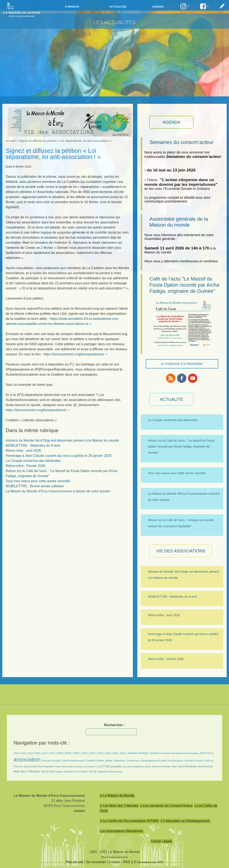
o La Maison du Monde (117, 796)
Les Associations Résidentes (121, 831)
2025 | (116, 753)
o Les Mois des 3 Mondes (119, 806)
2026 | (123, 753)
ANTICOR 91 (207, 753)
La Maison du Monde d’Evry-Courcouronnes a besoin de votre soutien (58, 491)
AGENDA (171, 122)
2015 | (39, 753)
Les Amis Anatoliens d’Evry (137, 767)
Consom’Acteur (95, 761)
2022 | (93, 753)
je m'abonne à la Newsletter (182, 364)
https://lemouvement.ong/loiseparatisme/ (74, 354)
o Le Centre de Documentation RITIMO (129, 821)
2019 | (69, 753)
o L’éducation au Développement (185, 821)
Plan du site (75, 862)
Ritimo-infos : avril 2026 (23, 451)
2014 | (31, 753)
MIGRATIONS (205, 767)
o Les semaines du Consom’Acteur (166, 806)
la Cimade (89, 767)
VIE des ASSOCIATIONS (181, 551)
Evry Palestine (46, 767)
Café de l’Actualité (51, 761)
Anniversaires (192, 753)
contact (79, 811)
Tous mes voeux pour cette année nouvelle (38, 481)
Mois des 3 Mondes (27, 771)
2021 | (85, 753)
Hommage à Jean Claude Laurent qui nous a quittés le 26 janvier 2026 (59, 456)
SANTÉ (92, 772)
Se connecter (96, 862)
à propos (72, 7)
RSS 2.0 (129, 862)
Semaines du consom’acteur (181, 142)
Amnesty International (172, 753)
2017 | (53, 753)
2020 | (77, 753)
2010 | (17, 753)
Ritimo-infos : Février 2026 (26, 466)
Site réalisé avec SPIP (150, 862)
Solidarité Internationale (110, 772)
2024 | (108, 753)
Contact (115, 862)
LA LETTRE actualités (109, 766)
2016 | (46, 753)
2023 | (101, 753)
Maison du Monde (162, 767)
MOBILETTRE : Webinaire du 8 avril (33, 446)
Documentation (175, 761)
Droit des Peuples (194, 761)
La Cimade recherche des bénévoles (33, 461)
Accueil (11, 141)
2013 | (24, 753)
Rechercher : (114, 725)
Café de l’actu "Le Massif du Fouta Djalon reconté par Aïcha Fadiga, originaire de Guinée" (184, 285)
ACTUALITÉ (172, 399)
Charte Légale (162, 841)
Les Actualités (115, 22)
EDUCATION (31, 767)
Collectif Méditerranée (73, 761)
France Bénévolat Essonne (69, 767)
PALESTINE (47, 772)
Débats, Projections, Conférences (122, 761)
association (27, 760)
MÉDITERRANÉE (188, 767)
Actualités (118, 7)
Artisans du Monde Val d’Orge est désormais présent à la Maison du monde (62, 440)
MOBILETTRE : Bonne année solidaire (35, 486)
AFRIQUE (143, 753)
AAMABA (132, 753)
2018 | (61, 753)
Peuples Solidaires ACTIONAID (71, 772)
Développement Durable (154, 761)
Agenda (158, 7)
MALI (175, 767)
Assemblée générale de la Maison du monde (179, 222)
